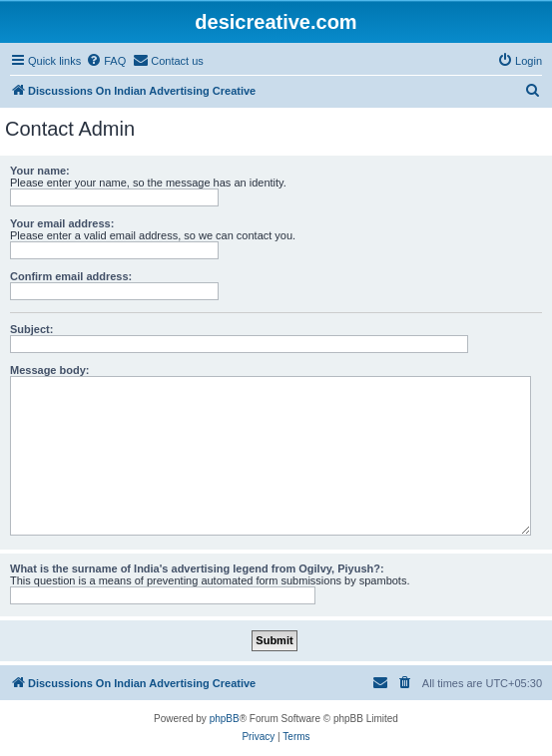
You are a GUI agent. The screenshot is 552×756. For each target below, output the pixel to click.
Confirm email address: (71, 276)
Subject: (31, 329)
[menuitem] (106, 61)
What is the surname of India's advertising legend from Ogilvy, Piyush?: (197, 568)
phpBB (225, 719)
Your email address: (62, 223)
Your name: (40, 171)
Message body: (49, 370)
